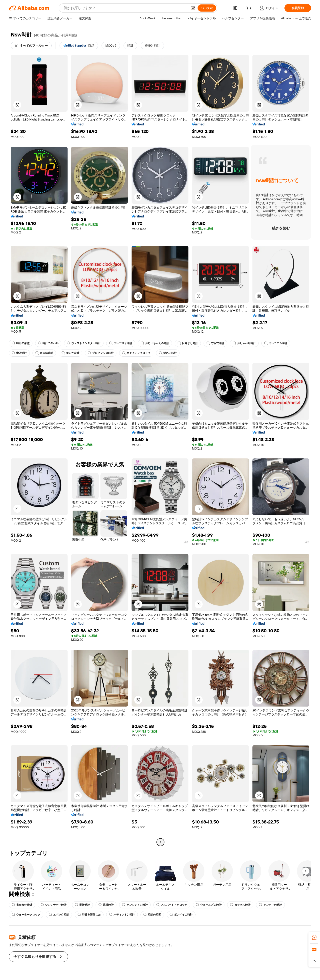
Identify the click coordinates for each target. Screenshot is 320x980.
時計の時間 (152, 915)
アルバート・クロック (172, 905)
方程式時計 (215, 343)
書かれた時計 (22, 905)
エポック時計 (59, 915)
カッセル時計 (240, 905)
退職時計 (106, 905)
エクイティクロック (136, 353)
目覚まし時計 (188, 343)
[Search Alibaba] (125, 8)
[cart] (250, 9)
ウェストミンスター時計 (84, 343)
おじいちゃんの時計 (155, 343)
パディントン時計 (122, 915)
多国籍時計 (44, 353)
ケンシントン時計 (135, 905)
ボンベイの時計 (181, 915)
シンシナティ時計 (54, 905)
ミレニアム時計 (276, 343)
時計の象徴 (21, 343)
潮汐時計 (19, 353)
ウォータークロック (26, 915)
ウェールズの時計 (209, 905)
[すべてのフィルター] (31, 46)
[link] (314, 938)
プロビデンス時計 (101, 353)
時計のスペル (48, 343)
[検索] (207, 8)
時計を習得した (89, 915)
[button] (193, 8)
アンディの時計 (270, 905)
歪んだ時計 (70, 353)
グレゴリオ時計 (121, 343)
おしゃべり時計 (244, 343)
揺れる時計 (168, 353)
